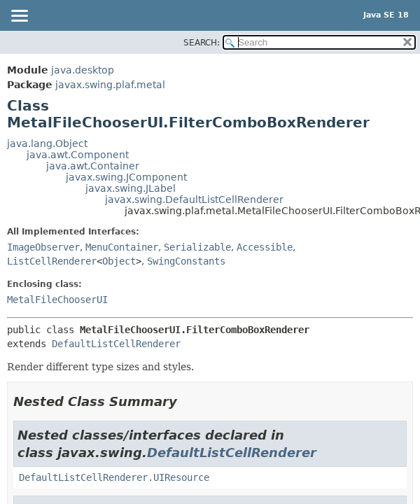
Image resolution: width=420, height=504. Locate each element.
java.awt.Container (93, 166)
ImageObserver (43, 247)
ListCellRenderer (52, 261)
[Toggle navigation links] (19, 17)
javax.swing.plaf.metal (110, 85)
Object (119, 261)
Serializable (197, 247)
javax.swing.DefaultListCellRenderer (194, 199)
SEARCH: (202, 43)
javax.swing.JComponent (126, 177)
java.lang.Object (47, 143)
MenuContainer (122, 247)
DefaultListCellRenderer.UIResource (114, 477)
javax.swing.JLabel (131, 188)
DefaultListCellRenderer (116, 344)
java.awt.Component (78, 155)
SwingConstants (186, 261)
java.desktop (83, 70)
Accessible (265, 247)
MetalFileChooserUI (57, 300)
